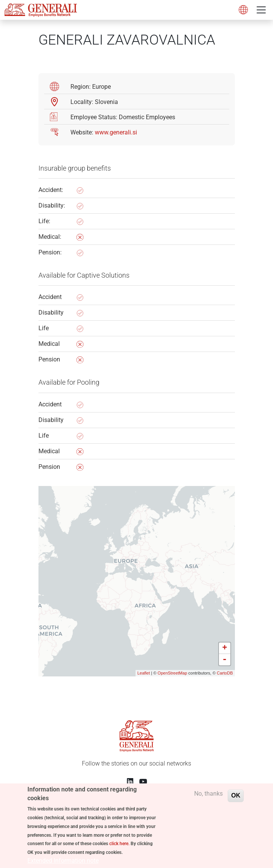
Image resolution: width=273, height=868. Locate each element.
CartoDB (225, 673)
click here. (119, 850)
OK (236, 802)
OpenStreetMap (172, 673)
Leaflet (144, 673)
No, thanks (208, 800)
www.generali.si (116, 132)
